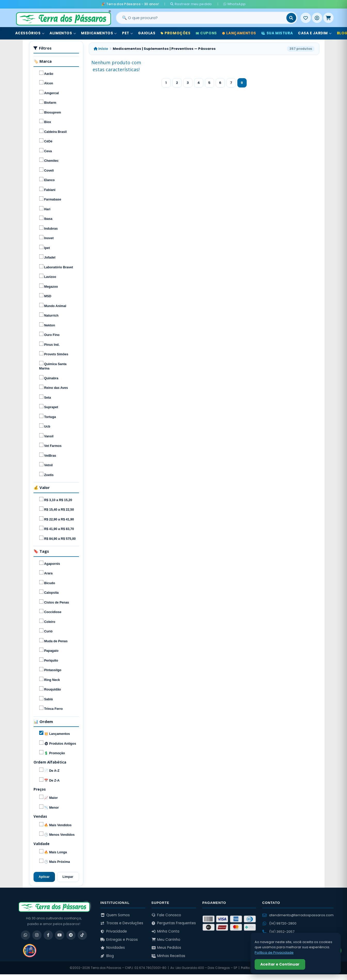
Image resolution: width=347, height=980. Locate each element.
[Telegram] (71, 935)
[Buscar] (291, 18)
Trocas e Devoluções (122, 923)
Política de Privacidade (274, 953)
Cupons (206, 33)
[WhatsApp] (26, 935)
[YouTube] (60, 935)
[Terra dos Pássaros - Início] (63, 18)
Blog (107, 956)
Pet (127, 33)
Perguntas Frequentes (174, 923)
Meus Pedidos (166, 948)
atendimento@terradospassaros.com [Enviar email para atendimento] (298, 915)
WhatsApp (235, 4)
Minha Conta (166, 931)
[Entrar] (317, 18)
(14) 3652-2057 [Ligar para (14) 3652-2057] (278, 932)
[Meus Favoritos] (306, 18)
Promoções (176, 33)
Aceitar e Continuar (280, 964)
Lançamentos (239, 33)
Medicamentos (99, 33)
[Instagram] (37, 935)
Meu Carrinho (166, 940)
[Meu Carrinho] (328, 18)
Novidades (113, 948)
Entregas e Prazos (119, 940)
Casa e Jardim (315, 33)
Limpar (68, 877)
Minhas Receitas (168, 956)
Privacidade (114, 931)
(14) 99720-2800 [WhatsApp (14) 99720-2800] (279, 923)
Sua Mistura (277, 33)
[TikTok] (82, 935)
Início (101, 49)
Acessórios (30, 33)
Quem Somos (115, 915)
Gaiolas (147, 33)
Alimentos (63, 33)
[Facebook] (48, 935)
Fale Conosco (166, 915)
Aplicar (44, 877)
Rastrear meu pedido (191, 4)
